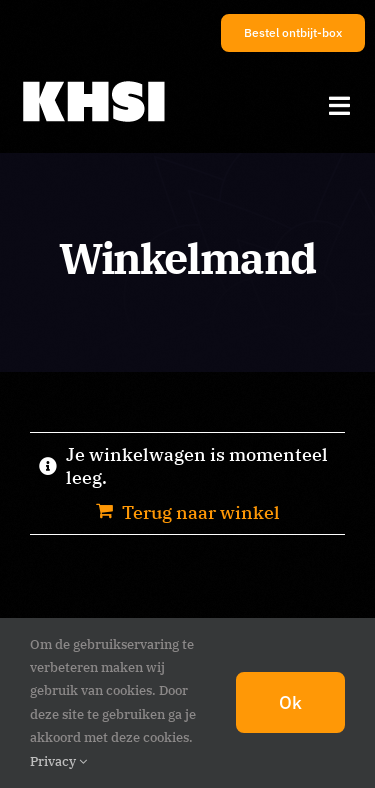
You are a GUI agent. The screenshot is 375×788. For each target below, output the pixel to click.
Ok (290, 702)
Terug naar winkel (201, 512)
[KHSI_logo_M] (93, 82)
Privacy (58, 761)
